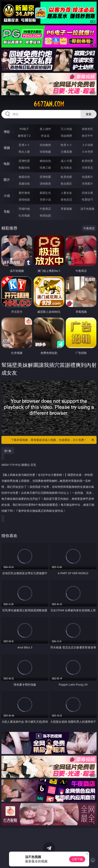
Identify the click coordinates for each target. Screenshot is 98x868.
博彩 (7, 132)
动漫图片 (87, 177)
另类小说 (45, 199)
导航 (7, 212)
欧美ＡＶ (66, 145)
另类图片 (87, 184)
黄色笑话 (66, 199)
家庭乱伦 (45, 193)
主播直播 (66, 152)
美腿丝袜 (24, 184)
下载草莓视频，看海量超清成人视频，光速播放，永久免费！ (53, 440)
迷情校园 (24, 199)
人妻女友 (66, 193)
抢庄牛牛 (87, 136)
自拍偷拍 (45, 145)
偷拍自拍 (45, 161)
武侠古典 (87, 193)
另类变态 (87, 168)
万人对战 (66, 129)
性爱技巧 (87, 199)
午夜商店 (45, 209)
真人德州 (45, 129)
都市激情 (24, 193)
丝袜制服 (45, 152)
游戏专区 (87, 129)
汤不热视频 (87, 209)
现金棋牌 (66, 136)
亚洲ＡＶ (24, 145)
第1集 (8, 451)
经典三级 (45, 168)
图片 (7, 180)
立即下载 (77, 859)
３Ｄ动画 (87, 145)
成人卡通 (66, 161)
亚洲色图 (45, 177)
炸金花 (45, 136)
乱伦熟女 (66, 168)
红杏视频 (24, 215)
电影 (7, 164)
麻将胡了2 (24, 136)
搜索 (89, 114)
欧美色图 (66, 177)
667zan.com (49, 104)
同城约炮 (24, 209)
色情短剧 (45, 215)
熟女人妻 (24, 152)
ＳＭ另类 (87, 152)
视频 (7, 148)
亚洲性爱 (24, 161)
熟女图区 (66, 184)
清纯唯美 (45, 184)
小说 (7, 196)
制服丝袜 (24, 168)
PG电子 (24, 129)
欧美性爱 (87, 161)
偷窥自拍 (24, 177)
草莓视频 (66, 209)
